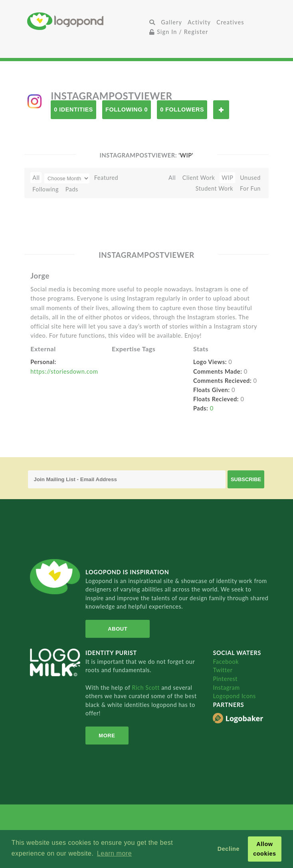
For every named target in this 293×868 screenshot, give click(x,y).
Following (46, 189)
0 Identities (73, 109)
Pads (72, 189)
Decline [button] (229, 849)
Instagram (226, 688)
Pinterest (225, 679)
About (116, 629)
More (106, 736)
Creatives (230, 22)
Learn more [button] (114, 853)
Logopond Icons (234, 696)
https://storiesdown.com (64, 371)
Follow (221, 110)
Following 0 (127, 109)
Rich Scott (146, 688)
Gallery (171, 22)
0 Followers (182, 109)
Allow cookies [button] (265, 849)
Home (87, 21)
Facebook (226, 662)
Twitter (223, 670)
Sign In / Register (179, 32)
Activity (199, 22)
